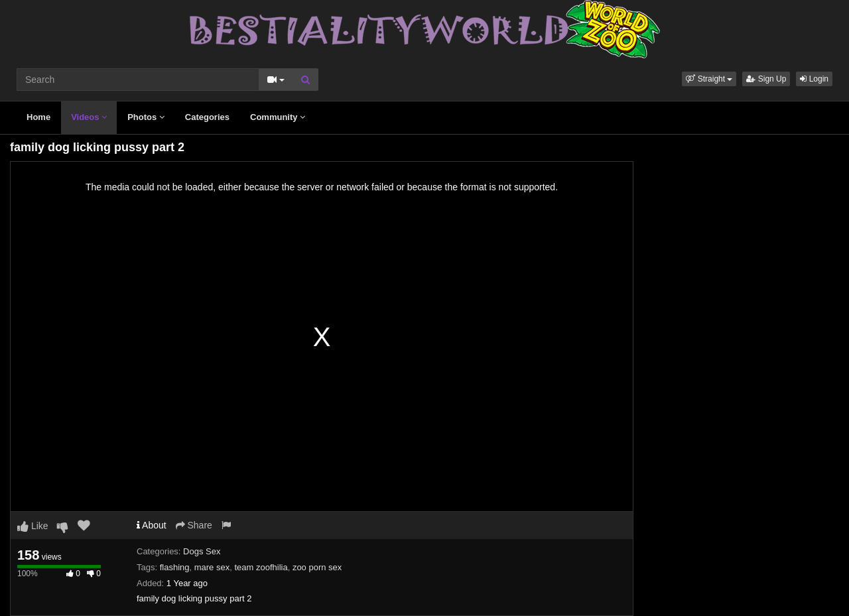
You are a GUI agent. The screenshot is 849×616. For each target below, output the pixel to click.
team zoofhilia (261, 567)
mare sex (212, 567)
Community (278, 117)
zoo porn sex (317, 567)
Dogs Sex (202, 551)
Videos (89, 117)
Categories (207, 117)
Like (33, 526)
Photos (146, 117)
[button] (709, 79)
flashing (175, 567)
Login (814, 79)
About (152, 525)
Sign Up (766, 79)
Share (194, 525)
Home (38, 117)
